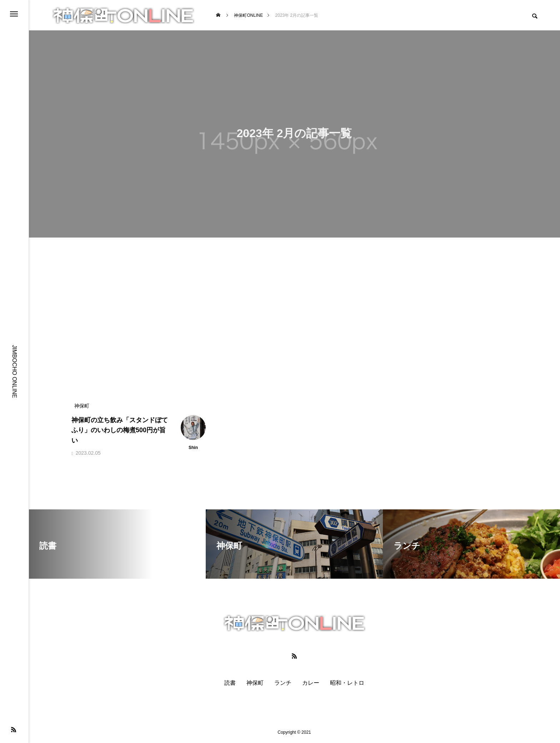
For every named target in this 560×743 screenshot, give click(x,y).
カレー (311, 683)
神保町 (255, 683)
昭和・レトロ (347, 683)
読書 (230, 683)
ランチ (283, 683)
